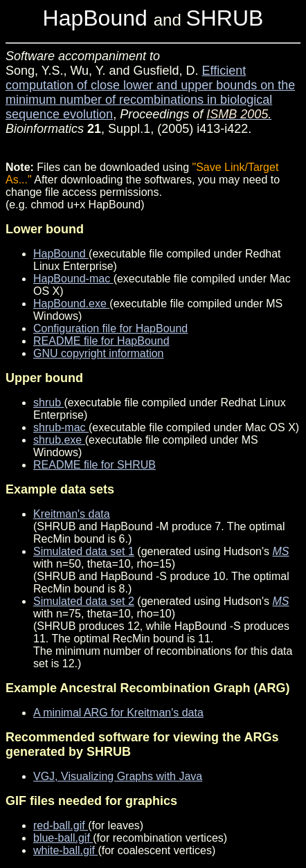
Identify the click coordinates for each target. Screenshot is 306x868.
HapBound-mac (73, 279)
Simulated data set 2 (84, 601)
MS (281, 551)
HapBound (61, 254)
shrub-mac (61, 427)
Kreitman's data (72, 514)
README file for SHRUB (94, 465)
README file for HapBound (101, 341)
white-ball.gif (65, 850)
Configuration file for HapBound (110, 328)
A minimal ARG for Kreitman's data (118, 713)
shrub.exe (59, 440)
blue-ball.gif (63, 838)
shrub (48, 403)
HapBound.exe (71, 304)
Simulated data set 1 (84, 551)
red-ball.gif (61, 825)
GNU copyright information (99, 353)
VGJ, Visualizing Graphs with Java (118, 776)
